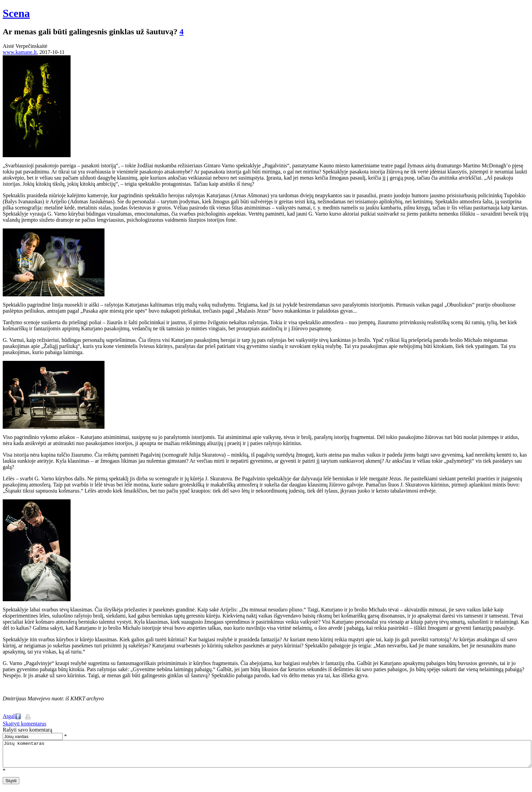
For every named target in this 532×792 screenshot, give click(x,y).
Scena (16, 13)
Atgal (9, 716)
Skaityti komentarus (24, 724)
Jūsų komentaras (267, 756)
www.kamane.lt (20, 52)
